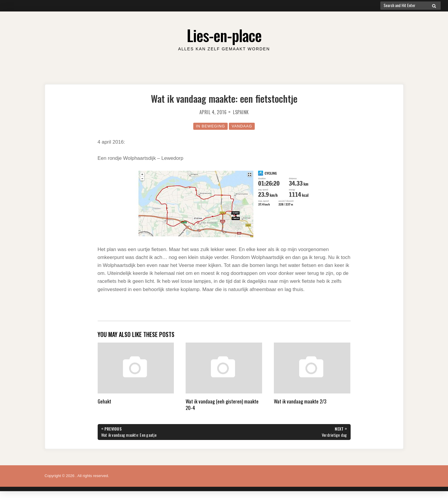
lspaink (241, 112)
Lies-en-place (224, 35)
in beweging (210, 126)
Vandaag (242, 126)
